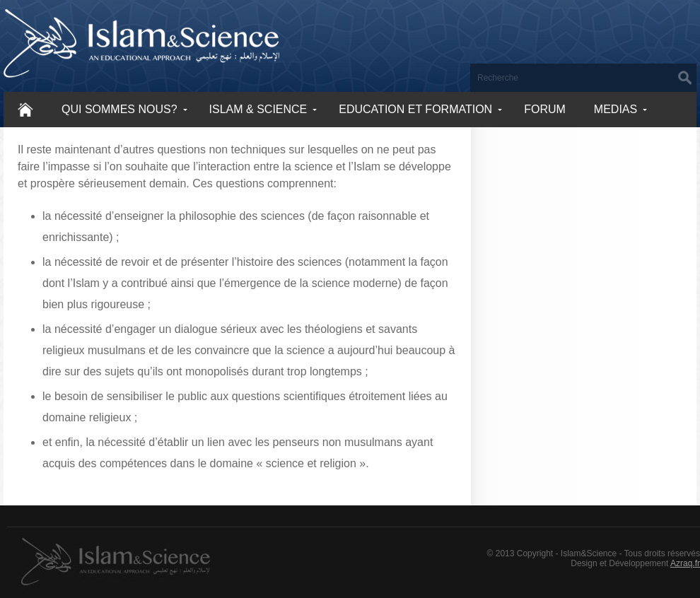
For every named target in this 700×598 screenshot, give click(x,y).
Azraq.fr (685, 563)
